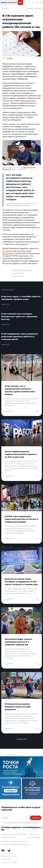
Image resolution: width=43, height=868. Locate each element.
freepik (10, 58)
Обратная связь (34, 837)
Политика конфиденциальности (14, 841)
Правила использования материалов (16, 844)
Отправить (36, 818)
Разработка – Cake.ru (9, 862)
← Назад (4, 8)
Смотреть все (21, 739)
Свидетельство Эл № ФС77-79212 (14, 834)
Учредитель (33, 834)
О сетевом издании (9, 837)
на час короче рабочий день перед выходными (21, 251)
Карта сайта (6, 859)
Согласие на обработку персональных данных (21, 823)
